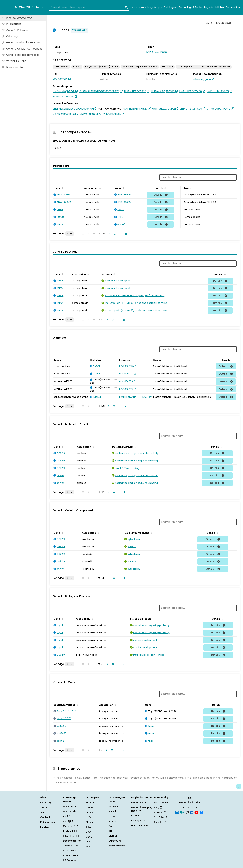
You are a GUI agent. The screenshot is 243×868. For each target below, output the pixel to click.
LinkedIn (160, 812)
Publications (47, 822)
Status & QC (70, 831)
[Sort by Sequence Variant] (77, 705)
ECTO (89, 846)
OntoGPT (114, 836)
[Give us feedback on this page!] (239, 786)
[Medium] (182, 812)
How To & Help (71, 836)
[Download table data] (125, 234)
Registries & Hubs (214, 7)
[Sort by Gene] (62, 188)
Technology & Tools (191, 7)
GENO (89, 837)
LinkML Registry (140, 825)
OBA (88, 827)
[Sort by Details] (165, 188)
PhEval (112, 811)
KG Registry (138, 821)
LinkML (112, 816)
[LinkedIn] (192, 812)
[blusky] (201, 812)
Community (233, 7)
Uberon (90, 807)
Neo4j (68, 821)
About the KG (71, 855)
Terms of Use (71, 846)
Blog (158, 807)
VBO (88, 832)
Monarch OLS (139, 803)
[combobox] (89, 7)
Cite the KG (70, 851)
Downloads (70, 811)
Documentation (72, 841)
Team (44, 807)
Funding (45, 827)
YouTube (160, 817)
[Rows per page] (70, 234)
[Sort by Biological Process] (153, 619)
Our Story (46, 803)
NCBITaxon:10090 (157, 52)
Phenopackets (117, 846)
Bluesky (160, 822)
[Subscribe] (177, 812)
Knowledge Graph (152, 7)
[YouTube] (196, 812)
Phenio (90, 822)
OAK (111, 826)
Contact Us (47, 817)
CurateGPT (115, 841)
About (136, 7)
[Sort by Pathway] (114, 274)
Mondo (90, 803)
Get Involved (161, 803)
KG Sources (70, 860)
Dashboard (70, 807)
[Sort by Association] (99, 188)
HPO (88, 817)
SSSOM (113, 821)
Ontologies (170, 7)
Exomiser (114, 807)
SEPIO (89, 842)
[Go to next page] (109, 234)
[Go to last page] (115, 234)
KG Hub (135, 816)
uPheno (90, 812)
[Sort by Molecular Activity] (135, 447)
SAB (42, 812)
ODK (111, 831)
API (66, 816)
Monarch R (71, 826)
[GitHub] (187, 812)
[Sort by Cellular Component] (151, 533)
